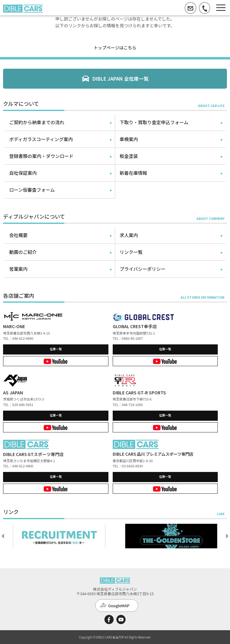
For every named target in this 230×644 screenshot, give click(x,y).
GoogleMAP (119, 606)
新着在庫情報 (134, 173)
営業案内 (18, 269)
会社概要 (18, 235)
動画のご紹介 (23, 252)
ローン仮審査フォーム (32, 190)
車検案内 (129, 139)
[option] (59, 536)
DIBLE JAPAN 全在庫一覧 (121, 79)
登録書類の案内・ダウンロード (41, 156)
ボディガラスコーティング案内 (41, 139)
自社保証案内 (23, 173)
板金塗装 (129, 156)
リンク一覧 (131, 252)
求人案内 (129, 235)
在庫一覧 (56, 349)
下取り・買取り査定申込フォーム (154, 122)
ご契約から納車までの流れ (37, 122)
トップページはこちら (115, 48)
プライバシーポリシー (143, 269)
